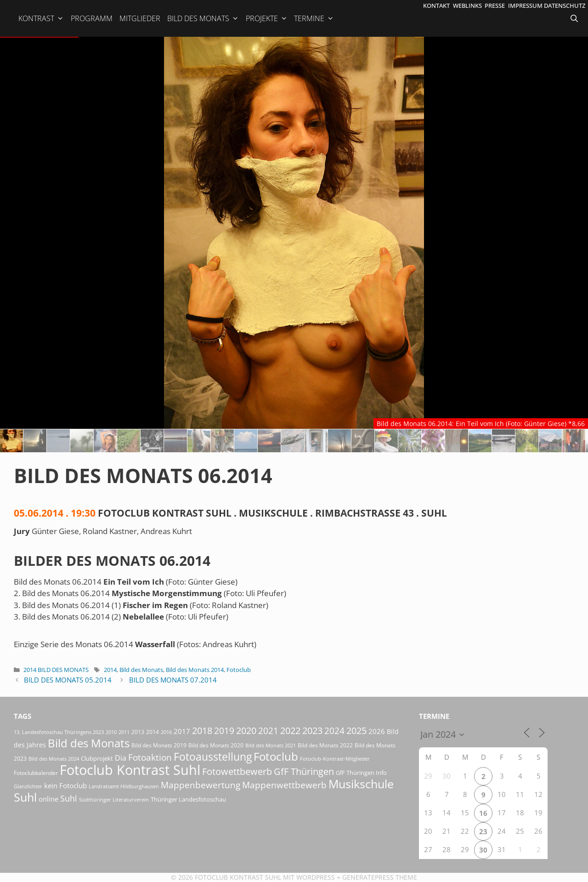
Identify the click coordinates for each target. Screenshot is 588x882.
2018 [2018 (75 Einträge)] (202, 731)
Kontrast (41, 18)
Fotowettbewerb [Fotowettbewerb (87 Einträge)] (237, 771)
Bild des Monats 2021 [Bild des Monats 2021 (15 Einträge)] (271, 745)
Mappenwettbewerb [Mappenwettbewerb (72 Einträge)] (284, 785)
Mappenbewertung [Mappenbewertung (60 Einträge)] (201, 785)
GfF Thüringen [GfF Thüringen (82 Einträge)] (304, 771)
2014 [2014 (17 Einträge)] (153, 732)
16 (483, 813)
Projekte (267, 18)
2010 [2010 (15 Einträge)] (111, 732)
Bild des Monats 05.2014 (68, 680)
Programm (92, 18)
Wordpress (316, 877)
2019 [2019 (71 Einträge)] (224, 731)
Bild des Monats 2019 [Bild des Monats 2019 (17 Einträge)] (159, 745)
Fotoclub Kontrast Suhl (238, 877)
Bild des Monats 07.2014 (173, 680)
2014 (110, 670)
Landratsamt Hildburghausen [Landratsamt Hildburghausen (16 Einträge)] (124, 786)
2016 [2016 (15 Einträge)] (166, 732)
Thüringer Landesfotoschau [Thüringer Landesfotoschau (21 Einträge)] (188, 799)
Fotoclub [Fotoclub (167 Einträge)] (276, 756)
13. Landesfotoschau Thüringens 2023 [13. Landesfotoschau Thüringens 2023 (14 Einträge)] (59, 732)
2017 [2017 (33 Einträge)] (182, 731)
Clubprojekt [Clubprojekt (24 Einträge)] (97, 758)
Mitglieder (140, 18)
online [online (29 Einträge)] (48, 799)
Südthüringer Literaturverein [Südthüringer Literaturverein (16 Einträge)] (114, 799)
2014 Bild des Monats (56, 670)
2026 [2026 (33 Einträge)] (377, 731)
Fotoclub (239, 670)
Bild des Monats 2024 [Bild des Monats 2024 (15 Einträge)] (54, 759)
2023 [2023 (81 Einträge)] (312, 731)
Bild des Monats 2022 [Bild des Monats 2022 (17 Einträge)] (325, 745)
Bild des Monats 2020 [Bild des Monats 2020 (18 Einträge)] (216, 745)
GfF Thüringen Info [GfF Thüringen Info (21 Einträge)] (361, 773)
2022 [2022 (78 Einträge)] (290, 731)
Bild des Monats (203, 18)
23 (483, 831)
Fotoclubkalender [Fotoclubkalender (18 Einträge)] (36, 773)
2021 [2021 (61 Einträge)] (268, 731)
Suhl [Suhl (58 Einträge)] (69, 798)
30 (483, 850)
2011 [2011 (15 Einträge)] (124, 732)
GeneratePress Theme (380, 877)
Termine (314, 18)
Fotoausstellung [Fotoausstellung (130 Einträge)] (213, 757)
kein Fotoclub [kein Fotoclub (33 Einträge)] (65, 785)
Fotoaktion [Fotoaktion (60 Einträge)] (150, 757)
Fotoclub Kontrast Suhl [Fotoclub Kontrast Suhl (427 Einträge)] (130, 770)
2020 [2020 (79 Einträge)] (246, 731)
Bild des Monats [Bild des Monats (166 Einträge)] (89, 743)
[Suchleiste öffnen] (575, 18)
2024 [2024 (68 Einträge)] (334, 731)
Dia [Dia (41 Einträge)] (121, 758)
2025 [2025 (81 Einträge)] (356, 731)
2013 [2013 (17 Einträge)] (138, 732)
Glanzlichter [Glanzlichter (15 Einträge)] (28, 786)
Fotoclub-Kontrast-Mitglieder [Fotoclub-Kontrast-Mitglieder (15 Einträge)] (335, 759)
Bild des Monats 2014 (195, 670)
